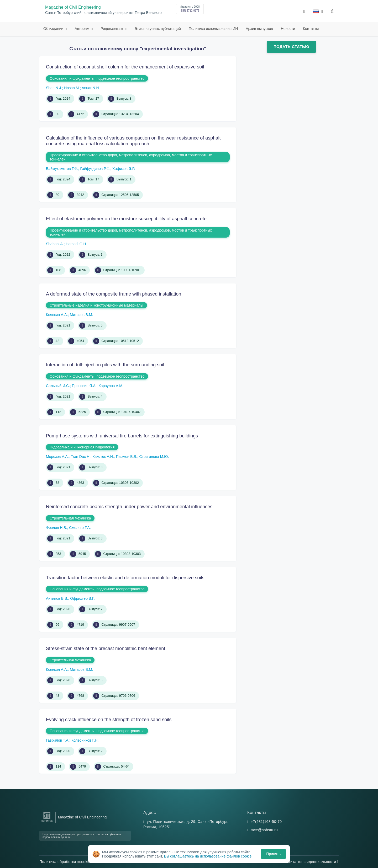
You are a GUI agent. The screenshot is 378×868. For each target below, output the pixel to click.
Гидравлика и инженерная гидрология (82, 447)
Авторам (82, 29)
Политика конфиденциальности (309, 862)
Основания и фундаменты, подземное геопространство (97, 78)
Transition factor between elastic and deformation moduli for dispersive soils (125, 578)
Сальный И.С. (58, 386)
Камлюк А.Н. (103, 457)
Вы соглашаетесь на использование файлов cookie (208, 856)
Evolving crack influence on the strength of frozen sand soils (109, 720)
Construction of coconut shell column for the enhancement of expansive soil (125, 67)
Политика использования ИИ (213, 29)
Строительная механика (70, 518)
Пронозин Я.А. (84, 386)
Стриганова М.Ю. (154, 457)
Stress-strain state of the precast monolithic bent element (106, 649)
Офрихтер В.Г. (82, 598)
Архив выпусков (259, 29)
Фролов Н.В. (57, 528)
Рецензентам (112, 29)
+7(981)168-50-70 (266, 822)
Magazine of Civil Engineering (73, 7)
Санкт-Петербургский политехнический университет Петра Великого (103, 13)
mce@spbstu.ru (264, 830)
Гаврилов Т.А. (58, 740)
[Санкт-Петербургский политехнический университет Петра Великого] (47, 822)
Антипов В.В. (57, 598)
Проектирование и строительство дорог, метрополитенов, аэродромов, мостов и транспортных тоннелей (131, 157)
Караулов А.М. (111, 386)
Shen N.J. (54, 88)
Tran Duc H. (81, 457)
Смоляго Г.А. (80, 528)
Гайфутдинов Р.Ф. (95, 169)
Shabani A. (55, 244)
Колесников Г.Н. (85, 740)
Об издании (54, 29)
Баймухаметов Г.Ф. (62, 169)
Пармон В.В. (127, 457)
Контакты (311, 29)
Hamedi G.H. (77, 244)
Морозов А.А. (57, 457)
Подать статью (291, 47)
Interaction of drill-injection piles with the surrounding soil (105, 365)
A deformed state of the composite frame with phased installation (114, 294)
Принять (273, 854)
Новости (288, 29)
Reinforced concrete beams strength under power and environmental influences (129, 507)
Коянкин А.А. (57, 315)
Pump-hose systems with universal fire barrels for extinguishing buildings (122, 436)
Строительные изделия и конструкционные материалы (96, 305)
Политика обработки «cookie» (67, 862)
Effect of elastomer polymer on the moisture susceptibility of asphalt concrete (126, 219)
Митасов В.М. (82, 315)
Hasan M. (72, 88)
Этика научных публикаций (158, 29)
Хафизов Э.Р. (124, 169)
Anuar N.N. (91, 88)
